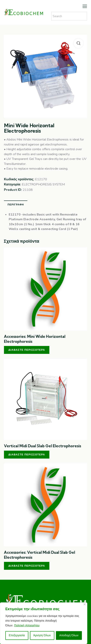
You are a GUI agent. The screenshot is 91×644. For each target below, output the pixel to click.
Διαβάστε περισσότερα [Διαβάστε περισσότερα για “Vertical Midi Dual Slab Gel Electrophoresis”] (27, 454)
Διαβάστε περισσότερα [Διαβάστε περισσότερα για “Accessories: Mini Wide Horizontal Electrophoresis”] (27, 350)
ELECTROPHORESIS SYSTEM (43, 184)
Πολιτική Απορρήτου (27, 625)
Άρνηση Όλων (42, 635)
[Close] (85, 604)
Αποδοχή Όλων (69, 635)
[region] (44, 623)
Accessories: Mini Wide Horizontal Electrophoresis (35, 339)
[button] (78, 43)
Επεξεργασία (17, 635)
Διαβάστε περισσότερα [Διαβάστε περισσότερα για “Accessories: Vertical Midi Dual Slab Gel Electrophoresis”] (27, 566)
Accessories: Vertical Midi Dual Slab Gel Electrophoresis (40, 555)
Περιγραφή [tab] (16, 204)
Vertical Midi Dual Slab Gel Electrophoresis (43, 446)
